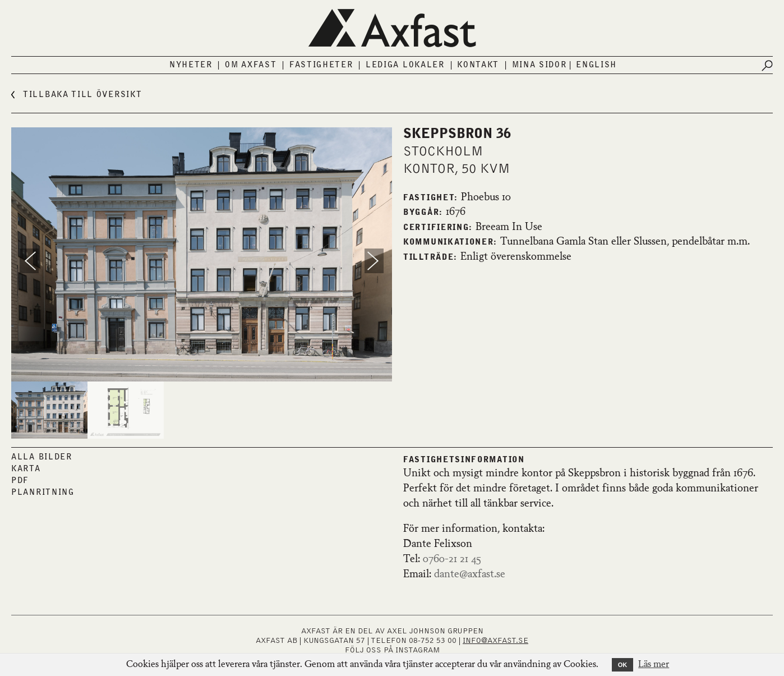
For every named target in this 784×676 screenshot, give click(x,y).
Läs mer (654, 665)
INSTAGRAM (418, 650)
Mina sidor (539, 65)
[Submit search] (767, 66)
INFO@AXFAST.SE (495, 641)
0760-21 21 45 (452, 559)
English (596, 65)
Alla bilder (42, 457)
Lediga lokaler (405, 65)
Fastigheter (321, 65)
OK (623, 665)
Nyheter (191, 65)
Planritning (43, 493)
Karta (26, 469)
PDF (20, 481)
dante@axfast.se (470, 574)
